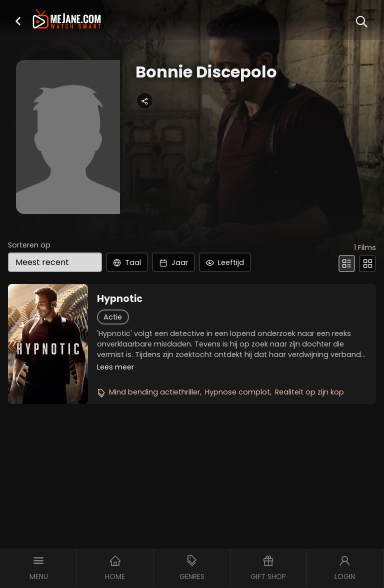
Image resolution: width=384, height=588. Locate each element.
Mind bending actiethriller (154, 392)
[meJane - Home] (66, 20)
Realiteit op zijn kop (309, 392)
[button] (18, 21)
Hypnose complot (237, 392)
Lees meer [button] (115, 367)
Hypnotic (120, 299)
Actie (113, 317)
